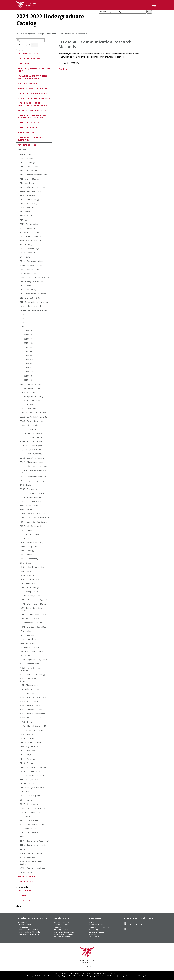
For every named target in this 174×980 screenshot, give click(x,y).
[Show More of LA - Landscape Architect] (19, 648)
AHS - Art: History (28, 183)
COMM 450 (29, 359)
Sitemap (121, 976)
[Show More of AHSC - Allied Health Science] (19, 187)
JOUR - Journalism (28, 639)
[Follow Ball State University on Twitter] (131, 923)
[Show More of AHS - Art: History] (19, 183)
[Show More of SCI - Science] (19, 792)
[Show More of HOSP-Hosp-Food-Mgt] (19, 580)
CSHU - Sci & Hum (28, 392)
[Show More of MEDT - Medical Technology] (19, 675)
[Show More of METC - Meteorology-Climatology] (19, 679)
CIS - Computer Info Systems (33, 294)
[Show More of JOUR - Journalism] (19, 640)
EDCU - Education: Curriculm (33, 429)
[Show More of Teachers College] (17, 145)
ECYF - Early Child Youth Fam (33, 413)
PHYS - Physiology (28, 759)
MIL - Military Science (30, 689)
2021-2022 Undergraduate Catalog (30, 34)
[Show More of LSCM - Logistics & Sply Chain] (19, 660)
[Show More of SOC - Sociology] (19, 800)
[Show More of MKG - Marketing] (19, 694)
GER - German (26, 555)
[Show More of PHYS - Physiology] (19, 759)
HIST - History (26, 571)
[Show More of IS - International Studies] (19, 623)
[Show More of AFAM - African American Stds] (19, 175)
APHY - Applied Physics (30, 204)
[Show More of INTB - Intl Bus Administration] (19, 615)
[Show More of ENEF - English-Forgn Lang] (19, 481)
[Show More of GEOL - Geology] (19, 551)
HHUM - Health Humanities (32, 567)
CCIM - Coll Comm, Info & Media (35, 277)
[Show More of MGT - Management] (19, 685)
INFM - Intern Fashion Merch (33, 604)
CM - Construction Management (34, 302)
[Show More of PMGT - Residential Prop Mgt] (19, 767)
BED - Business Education (32, 240)
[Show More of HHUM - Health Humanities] (19, 567)
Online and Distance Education (30, 929)
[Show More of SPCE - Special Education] (19, 813)
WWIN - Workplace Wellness (33, 868)
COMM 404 (29, 335)
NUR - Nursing (26, 734)
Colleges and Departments (29, 934)
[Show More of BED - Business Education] (19, 241)
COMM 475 (29, 368)
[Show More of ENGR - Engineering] (19, 489)
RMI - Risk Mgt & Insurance (32, 788)
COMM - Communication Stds (63, 34)
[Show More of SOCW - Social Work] (19, 804)
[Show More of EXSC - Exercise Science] (19, 506)
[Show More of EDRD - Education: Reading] (19, 458)
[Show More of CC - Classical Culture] (19, 274)
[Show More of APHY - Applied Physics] (19, 204)
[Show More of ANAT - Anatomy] (19, 196)
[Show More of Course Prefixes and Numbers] (17, 93)
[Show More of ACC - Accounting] (19, 155)
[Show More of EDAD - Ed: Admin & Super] (19, 421)
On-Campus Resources (63, 937)
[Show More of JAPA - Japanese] (19, 635)
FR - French (25, 538)
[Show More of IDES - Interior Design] (19, 588)
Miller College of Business (32, 110)
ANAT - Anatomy (27, 195)
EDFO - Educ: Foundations (32, 437)
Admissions (23, 64)
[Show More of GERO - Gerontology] (19, 559)
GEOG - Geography (28, 546)
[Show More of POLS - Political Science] (19, 772)
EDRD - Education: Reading (32, 458)
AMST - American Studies (31, 191)
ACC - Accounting (28, 154)
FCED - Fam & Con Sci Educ (32, 514)
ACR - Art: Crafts (27, 158)
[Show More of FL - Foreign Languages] (19, 535)
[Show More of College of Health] (17, 127)
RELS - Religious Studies (31, 779)
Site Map (22, 896)
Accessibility (93, 929)
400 (77, 34)
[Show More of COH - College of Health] (19, 306)
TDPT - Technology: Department (35, 841)
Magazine (93, 934)
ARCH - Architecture (29, 216)
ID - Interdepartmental (30, 592)
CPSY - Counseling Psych (31, 384)
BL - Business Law (28, 253)
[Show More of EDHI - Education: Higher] (19, 446)
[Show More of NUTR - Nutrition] (19, 739)
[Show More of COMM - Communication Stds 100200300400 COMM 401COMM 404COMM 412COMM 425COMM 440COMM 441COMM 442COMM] (19, 311)
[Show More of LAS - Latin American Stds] (19, 652)
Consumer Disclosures (98, 932)
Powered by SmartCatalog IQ (136, 976)
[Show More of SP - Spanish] (19, 817)
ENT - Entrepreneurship (30, 497)
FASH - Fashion (27, 510)
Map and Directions (61, 922)
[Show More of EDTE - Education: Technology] (19, 466)
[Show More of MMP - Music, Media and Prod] (19, 698)
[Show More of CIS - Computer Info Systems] (19, 294)
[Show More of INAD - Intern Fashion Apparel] (19, 600)
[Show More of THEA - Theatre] (19, 849)
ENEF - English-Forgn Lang (32, 481)
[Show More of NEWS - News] (19, 722)
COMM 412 (29, 339)
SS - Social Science (28, 829)
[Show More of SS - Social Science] (19, 829)
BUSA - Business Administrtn (33, 261)
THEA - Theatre (27, 849)
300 (23, 323)
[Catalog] (122, 12)
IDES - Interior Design (30, 588)
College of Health (27, 128)
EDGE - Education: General (32, 441)
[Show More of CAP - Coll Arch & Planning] (19, 270)
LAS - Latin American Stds (32, 651)
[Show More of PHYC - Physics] (19, 755)
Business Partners (96, 925)
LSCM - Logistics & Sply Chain (33, 660)
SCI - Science (26, 792)
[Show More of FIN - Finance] (19, 530)
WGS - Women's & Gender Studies (32, 863)
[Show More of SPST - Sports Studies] (19, 821)
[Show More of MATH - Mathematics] (19, 664)
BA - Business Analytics (30, 236)
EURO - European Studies (31, 501)
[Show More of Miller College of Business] (17, 110)
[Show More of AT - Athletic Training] (19, 233)
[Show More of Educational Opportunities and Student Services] (17, 76)
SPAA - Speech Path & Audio (33, 808)
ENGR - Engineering (29, 489)
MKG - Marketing (27, 693)
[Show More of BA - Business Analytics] (19, 237)
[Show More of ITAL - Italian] (19, 631)
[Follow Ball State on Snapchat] (131, 929)
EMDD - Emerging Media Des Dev (33, 471)
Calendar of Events (61, 925)
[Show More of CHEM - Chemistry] (19, 290)
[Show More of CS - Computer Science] (19, 389)
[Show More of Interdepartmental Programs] (17, 98)
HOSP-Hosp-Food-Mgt (30, 579)
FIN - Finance (26, 530)
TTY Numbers (112, 976)
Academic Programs (28, 83)
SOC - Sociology (27, 800)
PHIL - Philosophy (28, 751)
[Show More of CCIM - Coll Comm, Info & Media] (19, 278)
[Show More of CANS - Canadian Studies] (19, 265)
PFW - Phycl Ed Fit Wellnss (32, 747)
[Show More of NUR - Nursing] (19, 735)
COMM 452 (29, 364)
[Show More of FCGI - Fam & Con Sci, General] (19, 522)
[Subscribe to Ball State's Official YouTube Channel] (136, 923)
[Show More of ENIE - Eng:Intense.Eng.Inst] (19, 493)
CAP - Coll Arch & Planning (32, 269)
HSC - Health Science (29, 583)
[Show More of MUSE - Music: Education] (19, 710)
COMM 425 (29, 343)
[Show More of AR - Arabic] (19, 212)
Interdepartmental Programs (34, 98)
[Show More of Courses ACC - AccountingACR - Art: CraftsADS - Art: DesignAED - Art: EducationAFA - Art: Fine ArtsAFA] (17, 150)
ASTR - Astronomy (28, 228)
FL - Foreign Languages (31, 534)
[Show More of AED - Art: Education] (19, 167)
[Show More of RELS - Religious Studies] (19, 780)
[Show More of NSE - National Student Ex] (19, 731)
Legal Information (99, 976)
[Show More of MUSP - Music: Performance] (19, 714)
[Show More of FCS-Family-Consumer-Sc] (19, 526)
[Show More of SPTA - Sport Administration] (19, 825)
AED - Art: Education (29, 167)
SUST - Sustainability (29, 833)
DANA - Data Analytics (30, 400)
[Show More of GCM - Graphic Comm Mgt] (19, 543)
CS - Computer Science (30, 388)
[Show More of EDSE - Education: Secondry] (19, 462)
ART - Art (24, 220)
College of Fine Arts (28, 123)
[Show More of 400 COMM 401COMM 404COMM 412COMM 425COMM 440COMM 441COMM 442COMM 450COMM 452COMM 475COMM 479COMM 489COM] (21, 327)
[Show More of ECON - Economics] (19, 409)
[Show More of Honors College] (17, 132)
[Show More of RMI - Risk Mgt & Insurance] (19, 788)
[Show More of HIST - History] (19, 571)
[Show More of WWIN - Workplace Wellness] (19, 868)
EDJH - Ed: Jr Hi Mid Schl (31, 450)
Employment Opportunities (64, 932)
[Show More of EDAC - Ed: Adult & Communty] (19, 417)
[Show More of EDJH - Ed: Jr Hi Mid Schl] (19, 450)
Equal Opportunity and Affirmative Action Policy (75, 976)
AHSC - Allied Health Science (33, 187)
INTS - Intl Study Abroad (31, 619)
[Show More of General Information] (17, 58)
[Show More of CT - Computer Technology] (19, 397)
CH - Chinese (26, 286)
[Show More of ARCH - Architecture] (19, 216)
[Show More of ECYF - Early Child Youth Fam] (19, 413)
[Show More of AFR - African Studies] (19, 179)
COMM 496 (29, 380)
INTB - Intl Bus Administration (33, 615)
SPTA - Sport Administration (33, 825)
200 (23, 318)
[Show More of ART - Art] (19, 220)
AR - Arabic (25, 212)
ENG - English (26, 485)
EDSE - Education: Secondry (32, 462)
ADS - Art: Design (28, 162)
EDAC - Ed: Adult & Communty (33, 417)
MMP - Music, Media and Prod (33, 697)
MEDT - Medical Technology (33, 674)
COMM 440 (29, 347)
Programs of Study (28, 54)
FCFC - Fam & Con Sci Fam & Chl (35, 518)
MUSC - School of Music (31, 706)
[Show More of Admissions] (17, 63)
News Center (94, 937)
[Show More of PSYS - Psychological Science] (19, 776)
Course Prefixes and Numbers (33, 93)
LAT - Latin (25, 656)
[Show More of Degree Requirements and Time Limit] (17, 68)
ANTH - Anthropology (30, 199)
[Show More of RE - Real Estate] (19, 784)
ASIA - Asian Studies (29, 224)
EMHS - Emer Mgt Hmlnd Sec (33, 477)
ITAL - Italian (26, 631)
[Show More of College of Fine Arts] (17, 123)
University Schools (28, 877)
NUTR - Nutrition (27, 738)
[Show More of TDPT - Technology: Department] (19, 841)
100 (23, 314)
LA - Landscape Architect (31, 647)
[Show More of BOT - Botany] (19, 257)
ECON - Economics (28, 409)
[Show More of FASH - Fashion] (19, 510)
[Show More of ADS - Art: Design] (19, 163)
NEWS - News (26, 722)
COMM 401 (29, 331)
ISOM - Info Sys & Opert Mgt (33, 627)
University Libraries (61, 929)
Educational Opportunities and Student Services (32, 77)
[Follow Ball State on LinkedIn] (125, 929)
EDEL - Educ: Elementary (31, 433)
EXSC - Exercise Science (31, 505)
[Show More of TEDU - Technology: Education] (19, 845)
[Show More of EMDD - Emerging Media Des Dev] (19, 471)
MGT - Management (29, 685)
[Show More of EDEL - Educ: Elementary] (19, 434)
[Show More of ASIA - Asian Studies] (19, 224)
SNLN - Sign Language (30, 796)
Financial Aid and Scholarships (30, 932)
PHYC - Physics (27, 755)
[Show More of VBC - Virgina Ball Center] (19, 854)
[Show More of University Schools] (17, 877)
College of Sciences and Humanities (30, 139)
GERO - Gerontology (29, 559)
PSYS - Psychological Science (33, 775)
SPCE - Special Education (31, 812)
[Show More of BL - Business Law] (19, 253)
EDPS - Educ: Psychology (31, 454)
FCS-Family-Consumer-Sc (31, 526)
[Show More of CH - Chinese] (19, 286)
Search (35, 45)
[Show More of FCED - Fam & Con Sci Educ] (19, 514)
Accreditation (25, 882)
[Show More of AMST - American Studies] (19, 192)
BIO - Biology (26, 245)
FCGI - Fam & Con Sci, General (34, 522)
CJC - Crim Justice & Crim (31, 298)
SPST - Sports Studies (30, 820)
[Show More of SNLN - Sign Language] (19, 796)
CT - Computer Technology (32, 396)
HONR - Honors (27, 575)
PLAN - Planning (27, 763)
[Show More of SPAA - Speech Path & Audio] (19, 808)
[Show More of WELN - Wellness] (19, 858)
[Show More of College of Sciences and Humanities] (17, 137)
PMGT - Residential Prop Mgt (33, 767)
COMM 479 (29, 372)
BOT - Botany (26, 257)
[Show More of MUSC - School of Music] (19, 706)
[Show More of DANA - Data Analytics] (19, 401)
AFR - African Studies (29, 179)
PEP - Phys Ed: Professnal (31, 742)
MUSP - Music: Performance (33, 714)
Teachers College (27, 145)
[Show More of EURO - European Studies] (19, 502)
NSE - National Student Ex (32, 730)
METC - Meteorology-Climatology (30, 680)
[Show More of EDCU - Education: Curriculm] (19, 430)
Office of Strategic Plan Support (66, 934)
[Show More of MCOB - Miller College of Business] (19, 668)
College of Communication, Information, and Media (32, 117)
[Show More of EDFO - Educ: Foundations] (19, 438)
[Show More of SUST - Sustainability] (19, 833)
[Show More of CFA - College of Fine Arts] (19, 282)
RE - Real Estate (27, 783)
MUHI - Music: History (30, 701)
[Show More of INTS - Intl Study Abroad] (19, 619)
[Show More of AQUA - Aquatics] (19, 208)
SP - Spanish (25, 816)
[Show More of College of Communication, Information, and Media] (17, 115)
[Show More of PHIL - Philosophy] (19, 751)
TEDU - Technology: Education (34, 845)
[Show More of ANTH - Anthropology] (19, 200)
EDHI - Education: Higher (31, 446)
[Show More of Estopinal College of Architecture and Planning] (17, 103)
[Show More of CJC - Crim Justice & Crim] (19, 298)
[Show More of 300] (21, 323)
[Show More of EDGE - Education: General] (19, 442)
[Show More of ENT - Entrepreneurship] (19, 498)
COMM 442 (29, 355)
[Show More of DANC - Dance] (19, 405)
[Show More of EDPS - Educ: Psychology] (19, 454)
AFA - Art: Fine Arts (29, 171)
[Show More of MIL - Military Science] (19, 689)
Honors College (26, 133)
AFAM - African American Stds (33, 175)
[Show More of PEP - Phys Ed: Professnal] (19, 743)
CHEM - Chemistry (28, 290)
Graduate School (25, 925)
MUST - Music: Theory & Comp (34, 718)
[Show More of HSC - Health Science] (19, 584)
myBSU (92, 922)
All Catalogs (25, 901)
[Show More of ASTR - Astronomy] (19, 228)
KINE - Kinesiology (28, 643)
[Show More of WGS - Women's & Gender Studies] (19, 862)
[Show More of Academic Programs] (17, 83)
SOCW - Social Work (29, 804)
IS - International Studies (31, 623)
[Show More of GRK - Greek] (19, 563)
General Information (29, 59)
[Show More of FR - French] (19, 539)
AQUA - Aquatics (27, 208)
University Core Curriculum (32, 88)
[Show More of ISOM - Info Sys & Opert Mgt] (19, 627)
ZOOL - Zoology (27, 872)
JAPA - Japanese (27, 635)
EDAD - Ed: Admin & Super (32, 421)
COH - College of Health (31, 306)
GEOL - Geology (27, 551)
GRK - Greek (25, 563)
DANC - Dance (26, 405)
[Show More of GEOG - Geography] (19, 547)
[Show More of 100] (21, 315)
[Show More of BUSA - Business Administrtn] (19, 261)
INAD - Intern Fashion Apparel (33, 600)
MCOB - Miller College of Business (31, 669)
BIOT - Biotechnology (30, 249)
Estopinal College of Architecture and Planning (32, 104)
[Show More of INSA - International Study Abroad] (19, 608)
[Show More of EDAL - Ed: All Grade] (19, 425)
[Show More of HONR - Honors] (19, 576)
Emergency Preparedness (99, 927)
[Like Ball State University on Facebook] (125, 923)
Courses (47, 34)
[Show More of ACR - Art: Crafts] (19, 159)
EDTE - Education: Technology (33, 466)
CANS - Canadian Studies (31, 265)
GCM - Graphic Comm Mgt (32, 542)
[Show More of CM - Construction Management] (19, 302)
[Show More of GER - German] (19, 555)
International (23, 927)
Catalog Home (25, 891)
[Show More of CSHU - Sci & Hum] (19, 393)
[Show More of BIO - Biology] (19, 245)
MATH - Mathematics (29, 664)
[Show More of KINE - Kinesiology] (19, 644)
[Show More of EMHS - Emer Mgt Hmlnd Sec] (19, 477)
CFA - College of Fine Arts (32, 281)
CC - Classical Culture (29, 273)
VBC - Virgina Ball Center (31, 853)
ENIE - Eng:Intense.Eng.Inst (32, 493)
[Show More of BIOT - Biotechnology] (19, 249)
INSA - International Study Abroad (32, 609)
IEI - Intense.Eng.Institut (31, 596)
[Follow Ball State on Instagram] (142, 923)
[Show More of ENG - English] (19, 485)
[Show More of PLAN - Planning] (19, 763)
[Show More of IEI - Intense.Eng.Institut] (19, 596)
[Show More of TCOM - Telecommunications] (19, 837)
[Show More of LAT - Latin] (19, 656)
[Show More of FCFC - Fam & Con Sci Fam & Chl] (19, 518)
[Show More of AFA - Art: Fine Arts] (19, 171)
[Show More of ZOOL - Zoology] (19, 872)
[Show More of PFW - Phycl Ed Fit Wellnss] (19, 747)
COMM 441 (29, 351)
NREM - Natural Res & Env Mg (33, 726)
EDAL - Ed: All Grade (29, 425)
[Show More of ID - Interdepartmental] (19, 592)
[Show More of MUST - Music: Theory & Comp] (19, 718)
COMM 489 (29, 376)
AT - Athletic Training (29, 232)
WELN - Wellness (27, 857)
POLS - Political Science (31, 771)
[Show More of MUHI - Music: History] (19, 702)
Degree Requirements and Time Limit (34, 70)
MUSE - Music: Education (31, 710)
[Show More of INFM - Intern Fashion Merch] (19, 604)
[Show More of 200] (21, 319)
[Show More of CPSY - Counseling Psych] (19, 384)
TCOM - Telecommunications (33, 837)
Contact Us (58, 927)
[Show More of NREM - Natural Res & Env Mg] (19, 726)
